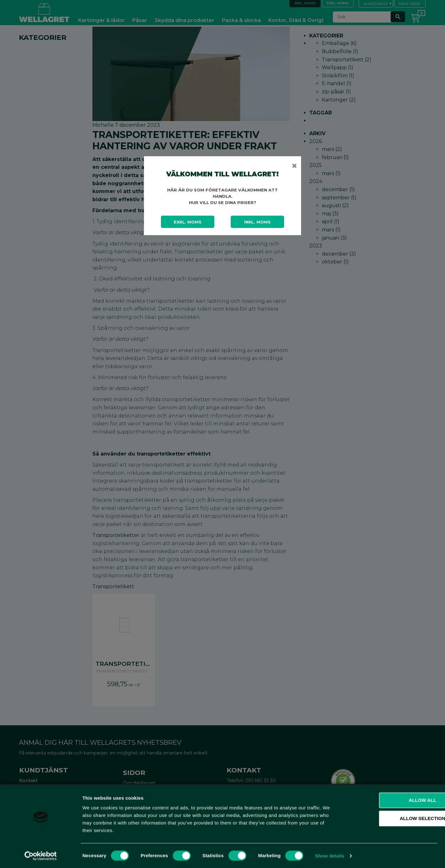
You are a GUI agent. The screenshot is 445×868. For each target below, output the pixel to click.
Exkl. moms (188, 222)
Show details (330, 856)
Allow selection (393, 818)
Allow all (393, 800)
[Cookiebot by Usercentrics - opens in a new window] (41, 856)
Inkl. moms (257, 222)
